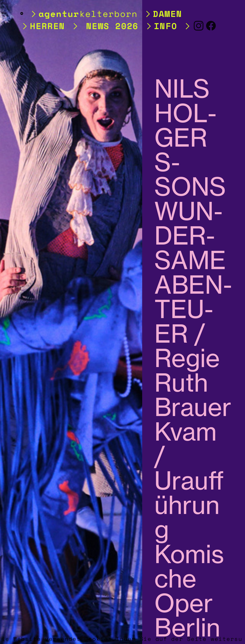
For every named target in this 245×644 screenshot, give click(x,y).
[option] (71, 322)
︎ (199, 26)
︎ (211, 26)
